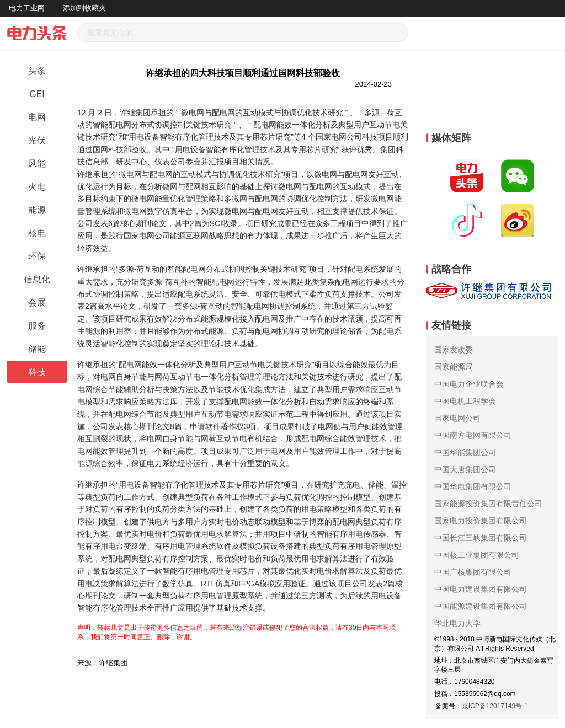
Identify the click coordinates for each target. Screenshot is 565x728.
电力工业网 (27, 8)
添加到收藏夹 (84, 8)
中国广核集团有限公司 (473, 572)
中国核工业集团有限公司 (477, 555)
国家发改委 (454, 350)
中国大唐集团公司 (465, 469)
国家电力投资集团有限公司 (481, 521)
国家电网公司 (457, 418)
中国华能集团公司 (465, 452)
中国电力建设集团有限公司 (481, 589)
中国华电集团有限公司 (473, 486)
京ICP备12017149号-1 (495, 706)
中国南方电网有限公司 (473, 435)
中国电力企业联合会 (469, 384)
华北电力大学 (457, 623)
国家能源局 (454, 367)
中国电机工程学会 (465, 401)
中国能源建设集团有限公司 (481, 606)
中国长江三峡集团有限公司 (481, 538)
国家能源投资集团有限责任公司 (488, 504)
